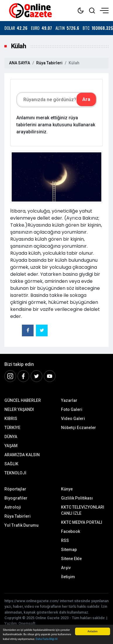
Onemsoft (27, 623)
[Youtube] (50, 376)
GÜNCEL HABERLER (23, 400)
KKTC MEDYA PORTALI (82, 522)
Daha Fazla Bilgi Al (46, 639)
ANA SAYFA (20, 63)
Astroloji (13, 507)
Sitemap (69, 550)
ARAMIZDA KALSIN (22, 455)
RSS (65, 540)
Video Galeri (73, 419)
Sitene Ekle (71, 559)
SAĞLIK (11, 464)
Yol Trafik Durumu (21, 525)
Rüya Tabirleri (49, 63)
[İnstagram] (10, 376)
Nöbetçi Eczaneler (79, 428)
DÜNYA (11, 437)
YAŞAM (11, 446)
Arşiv (66, 568)
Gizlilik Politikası (77, 498)
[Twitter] (36, 376)
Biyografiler (16, 498)
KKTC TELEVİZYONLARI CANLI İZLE (83, 510)
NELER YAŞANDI (19, 409)
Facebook (71, 531)
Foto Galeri (72, 409)
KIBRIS (11, 419)
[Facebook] (23, 376)
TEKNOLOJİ (15, 473)
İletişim (68, 577)
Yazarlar (69, 400)
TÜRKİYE (12, 428)
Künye (67, 489)
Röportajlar (15, 489)
